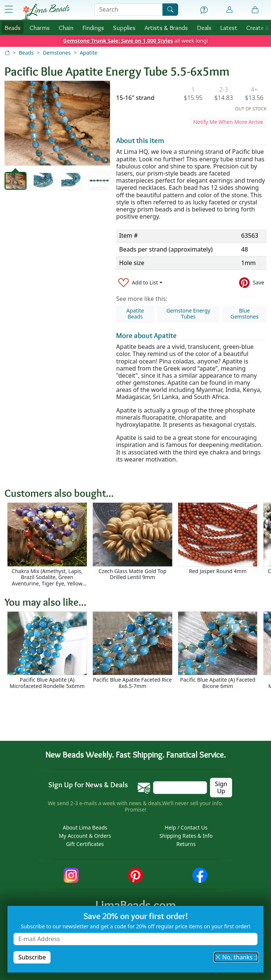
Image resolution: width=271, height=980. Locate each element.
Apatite (89, 53)
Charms (40, 28)
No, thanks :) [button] (236, 957)
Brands (166, 28)
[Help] (204, 10)
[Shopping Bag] (255, 10)
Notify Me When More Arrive (228, 122)
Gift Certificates (85, 844)
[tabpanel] (57, 123)
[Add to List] (140, 283)
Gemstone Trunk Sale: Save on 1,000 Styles (118, 41)
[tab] (16, 181)
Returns (186, 844)
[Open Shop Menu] (9, 10)
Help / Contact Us (186, 827)
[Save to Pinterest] (252, 283)
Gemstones (57, 53)
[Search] (170, 10)
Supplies (124, 28)
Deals (204, 28)
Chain (66, 28)
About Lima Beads (85, 827)
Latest (229, 28)
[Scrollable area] (138, 545)
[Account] (229, 10)
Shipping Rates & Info (186, 836)
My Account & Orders (85, 836)
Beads (13, 28)
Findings (93, 28)
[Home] (7, 53)
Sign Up (221, 787)
